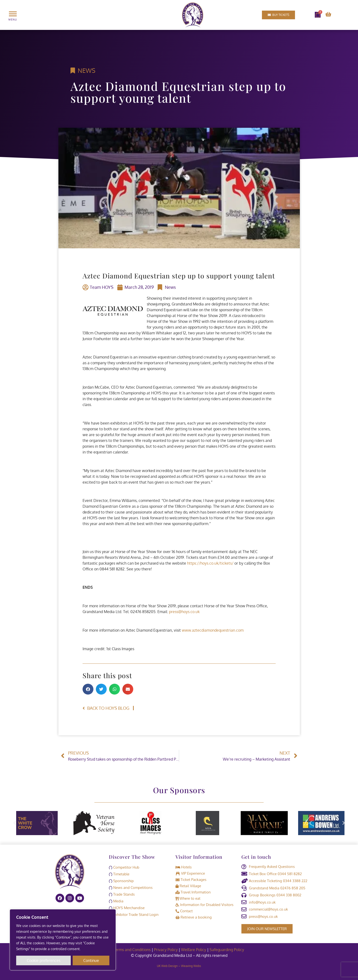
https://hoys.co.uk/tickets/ (210, 563)
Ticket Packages (191, 880)
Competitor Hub (124, 867)
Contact (184, 911)
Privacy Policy (166, 950)
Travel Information (193, 892)
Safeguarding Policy (227, 950)
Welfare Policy (194, 950)
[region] (63, 940)
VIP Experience (190, 873)
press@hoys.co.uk (184, 612)
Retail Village (188, 886)
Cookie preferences (44, 960)
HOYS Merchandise (127, 908)
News (87, 70)
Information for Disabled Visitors (204, 905)
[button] (88, 689)
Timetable (119, 874)
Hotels (184, 867)
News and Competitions (131, 888)
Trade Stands (122, 894)
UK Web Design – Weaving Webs (179, 966)
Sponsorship (121, 881)
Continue (91, 960)
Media (116, 901)
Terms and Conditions (132, 950)
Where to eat (188, 898)
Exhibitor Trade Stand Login (134, 915)
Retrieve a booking (194, 917)
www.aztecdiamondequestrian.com (213, 630)
